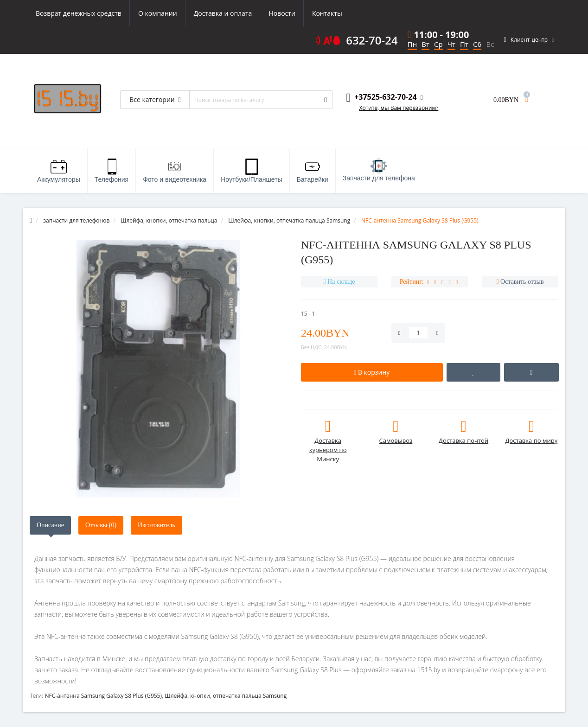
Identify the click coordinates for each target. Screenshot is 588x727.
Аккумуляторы (59, 171)
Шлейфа (176, 696)
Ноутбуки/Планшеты (251, 171)
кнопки (200, 696)
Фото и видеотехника (175, 171)
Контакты (327, 13)
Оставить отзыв (522, 282)
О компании (158, 13)
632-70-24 (372, 40)
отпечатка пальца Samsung (250, 696)
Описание (50, 525)
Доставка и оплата (223, 13)
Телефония (112, 171)
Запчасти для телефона (379, 170)
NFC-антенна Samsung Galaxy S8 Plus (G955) (103, 696)
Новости (282, 13)
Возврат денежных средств (79, 13)
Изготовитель (157, 525)
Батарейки (313, 171)
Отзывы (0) (101, 525)
